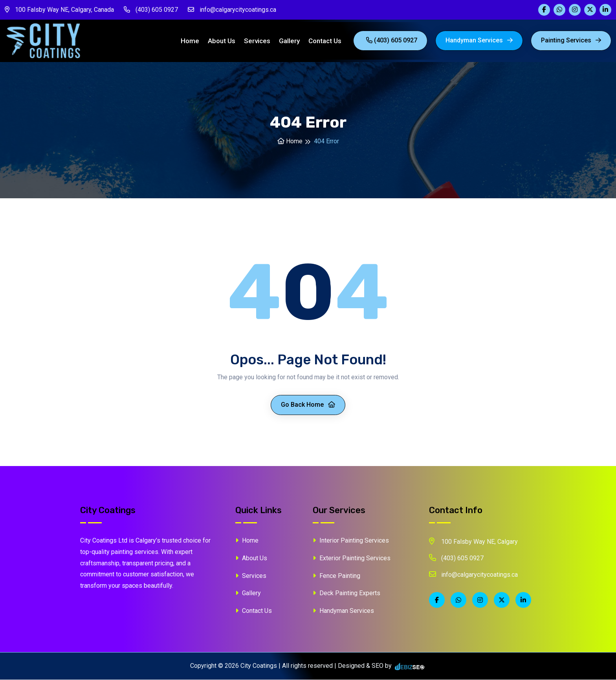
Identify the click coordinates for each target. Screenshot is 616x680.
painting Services (571, 41)
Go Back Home (308, 405)
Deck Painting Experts (346, 594)
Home (190, 41)
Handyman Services (479, 41)
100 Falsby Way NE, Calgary (473, 542)
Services (257, 41)
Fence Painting (336, 576)
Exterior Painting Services (352, 558)
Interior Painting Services (351, 541)
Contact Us (325, 41)
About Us (222, 41)
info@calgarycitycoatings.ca (232, 10)
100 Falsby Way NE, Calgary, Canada (59, 10)
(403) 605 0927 (151, 10)
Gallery (289, 41)
